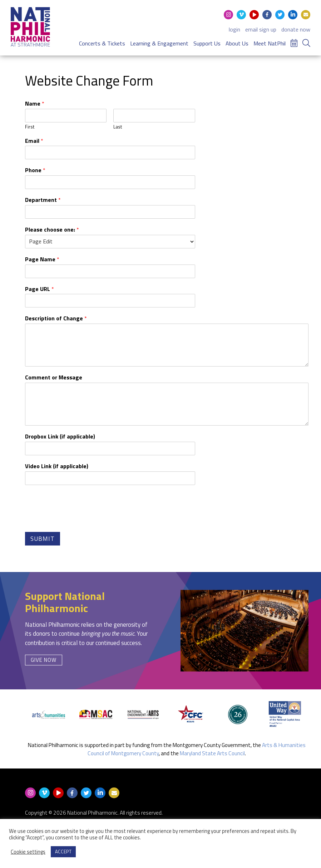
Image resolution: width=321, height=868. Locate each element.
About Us (237, 43)
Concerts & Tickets (102, 43)
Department (43, 200)
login (234, 29)
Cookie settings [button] (28, 852)
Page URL (39, 289)
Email (34, 141)
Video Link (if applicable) (57, 466)
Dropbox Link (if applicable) (60, 437)
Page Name (42, 259)
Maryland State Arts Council (212, 753)
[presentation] (79, 519)
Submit (43, 539)
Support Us (207, 43)
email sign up (261, 29)
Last (118, 127)
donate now (296, 29)
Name (35, 104)
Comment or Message (54, 377)
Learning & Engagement (159, 43)
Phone (35, 170)
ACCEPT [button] (63, 852)
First (30, 127)
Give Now (44, 660)
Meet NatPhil (270, 43)
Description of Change (56, 318)
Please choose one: (52, 230)
